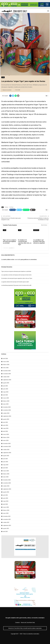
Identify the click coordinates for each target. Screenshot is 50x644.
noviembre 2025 (7, 374)
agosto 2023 (6, 455)
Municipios (36, 230)
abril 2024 (5, 431)
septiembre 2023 (7, 452)
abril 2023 (5, 468)
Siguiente (12, 248)
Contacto (17, 622)
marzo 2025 (6, 398)
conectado (17, 259)
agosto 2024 (6, 419)
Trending (6, 207)
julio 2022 (5, 495)
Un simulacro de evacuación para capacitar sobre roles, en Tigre (17, 278)
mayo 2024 (6, 428)
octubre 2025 (6, 377)
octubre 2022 (6, 486)
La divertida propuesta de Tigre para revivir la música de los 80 (16, 285)
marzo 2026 (6, 361)
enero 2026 (6, 367)
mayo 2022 (6, 501)
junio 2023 (6, 462)
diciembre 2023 (7, 443)
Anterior (6, 248)
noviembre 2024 (7, 410)
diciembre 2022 (7, 480)
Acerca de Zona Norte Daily (28, 622)
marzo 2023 (6, 471)
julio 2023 (5, 458)
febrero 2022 (6, 510)
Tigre (3, 77)
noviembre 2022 (7, 483)
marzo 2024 (6, 434)
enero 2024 (6, 440)
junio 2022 (6, 498)
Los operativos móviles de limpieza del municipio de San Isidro (16, 275)
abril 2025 (5, 395)
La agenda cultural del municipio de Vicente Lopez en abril (15, 282)
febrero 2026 (6, 364)
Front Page (11, 207)
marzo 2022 (6, 507)
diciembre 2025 (7, 370)
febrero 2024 (6, 437)
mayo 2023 (6, 465)
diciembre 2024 (7, 407)
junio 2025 (6, 389)
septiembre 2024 (7, 416)
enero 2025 (6, 404)
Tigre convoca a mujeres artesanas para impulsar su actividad (16, 271)
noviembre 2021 (7, 519)
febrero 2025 (6, 401)
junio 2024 (6, 425)
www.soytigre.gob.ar (22, 198)
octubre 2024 (6, 413)
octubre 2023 (6, 449)
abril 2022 (5, 504)
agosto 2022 (6, 492)
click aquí (43, 181)
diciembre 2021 (7, 516)
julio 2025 (5, 386)
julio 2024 (5, 422)
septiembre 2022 (7, 489)
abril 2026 (5, 358)
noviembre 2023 (7, 446)
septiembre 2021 (7, 525)
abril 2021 (5, 531)
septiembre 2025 (7, 380)
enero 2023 (6, 477)
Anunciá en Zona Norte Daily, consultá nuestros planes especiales (25, 628)
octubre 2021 (6, 522)
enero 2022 (6, 513)
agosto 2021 (6, 528)
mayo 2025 (6, 392)
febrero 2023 (6, 474)
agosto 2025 (6, 383)
